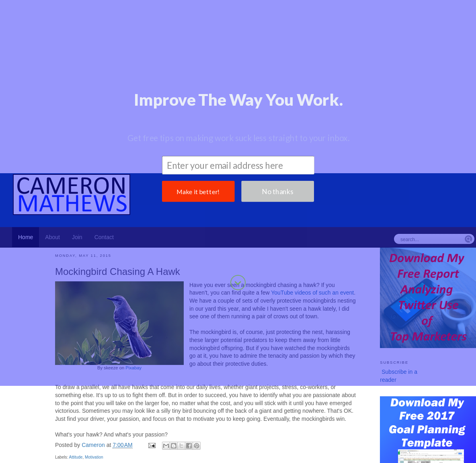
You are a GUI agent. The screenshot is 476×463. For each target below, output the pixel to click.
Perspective (87, 454)
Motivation (94, 363)
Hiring (237, 446)
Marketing (76, 437)
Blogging (285, 437)
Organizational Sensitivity (38, 454)
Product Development (354, 437)
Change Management (422, 446)
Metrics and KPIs (335, 454)
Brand (310, 437)
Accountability (375, 446)
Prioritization (282, 446)
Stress (462, 454)
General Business (76, 446)
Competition (212, 454)
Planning (137, 437)
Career (197, 437)
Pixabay (133, 274)
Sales (445, 454)
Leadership (432, 438)
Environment (195, 446)
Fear (292, 454)
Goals (219, 437)
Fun (306, 454)
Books (152, 454)
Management (250, 437)
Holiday (255, 446)
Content (460, 446)
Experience (270, 454)
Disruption (403, 438)
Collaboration (178, 454)
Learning (459, 438)
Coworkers (163, 446)
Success (115, 454)
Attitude (76, 363)
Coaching (136, 446)
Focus (220, 446)
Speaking (345, 446)
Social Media (315, 446)
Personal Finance (413, 454)
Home (207, 380)
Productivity (29, 437)
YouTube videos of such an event (312, 199)
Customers (20, 446)
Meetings (112, 446)
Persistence (374, 454)
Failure (44, 446)
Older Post (343, 380)
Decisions (242, 454)
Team (135, 454)
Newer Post (70, 380)
